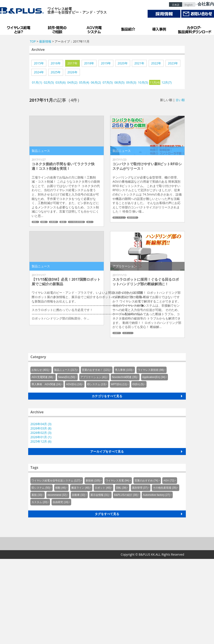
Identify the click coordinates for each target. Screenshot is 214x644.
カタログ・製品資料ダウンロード (194, 28)
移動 (43, 222)
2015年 (39, 63)
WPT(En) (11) (119, 384)
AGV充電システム (95, 28)
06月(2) (96, 82)
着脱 (62, 222)
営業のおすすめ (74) (146, 481)
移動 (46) (61, 488)
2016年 (56, 63)
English (189, 5)
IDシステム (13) (96, 384)
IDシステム (118, 218)
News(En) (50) (66, 377)
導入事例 (159, 28)
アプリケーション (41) (94, 377)
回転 (35, 222)
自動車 (53, 222)
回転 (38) (121, 488)
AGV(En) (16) (74, 384)
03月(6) (60, 82)
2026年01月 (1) (41, 437)
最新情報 (45, 41)
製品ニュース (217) (65, 370)
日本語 (176, 5)
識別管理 (132, 218)
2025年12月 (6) (41, 441)
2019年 (106, 63)
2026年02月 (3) (41, 433)
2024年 (39, 72)
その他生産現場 (76, 222)
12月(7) (166, 82)
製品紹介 (129, 28)
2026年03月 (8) (41, 428)
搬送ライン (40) (80, 488)
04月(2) (72, 82)
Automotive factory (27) (156, 495)
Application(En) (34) (154, 377)
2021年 (139, 63)
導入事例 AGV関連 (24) (46, 384)
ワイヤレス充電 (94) (117, 481)
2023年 (173, 63)
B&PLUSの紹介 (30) (126, 495)
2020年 (123, 63)
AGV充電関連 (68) (42, 377)
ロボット (127, 333)
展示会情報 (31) (100, 495)
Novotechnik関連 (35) (124, 377)
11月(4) (155, 82)
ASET (116, 333)
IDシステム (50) (41, 488)
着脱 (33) (37, 495)
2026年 (72, 72)
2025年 (56, 72)
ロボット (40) (103, 488)
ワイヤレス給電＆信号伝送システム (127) (56, 481)
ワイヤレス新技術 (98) (151, 370)
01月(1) (37, 82)
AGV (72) (169, 481)
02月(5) (49, 82)
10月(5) (143, 82)
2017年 (72, 63)
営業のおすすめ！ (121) (96, 370)
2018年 (89, 63)
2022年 (156, 63)
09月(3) (131, 82)
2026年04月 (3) (41, 424)
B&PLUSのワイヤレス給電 (20, 28)
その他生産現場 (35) (165, 488)
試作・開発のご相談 (58, 28)
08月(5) (119, 82)
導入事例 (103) (123, 370)
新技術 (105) (93, 481)
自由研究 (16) (61, 502)
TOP (33, 41)
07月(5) (108, 82)
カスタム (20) (39, 502)
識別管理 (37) (140, 488)
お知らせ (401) (40, 370)
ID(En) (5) (138, 384)
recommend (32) (57, 495)
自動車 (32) (79, 495)
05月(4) (84, 82)
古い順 (180, 100)
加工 (89, 222)
